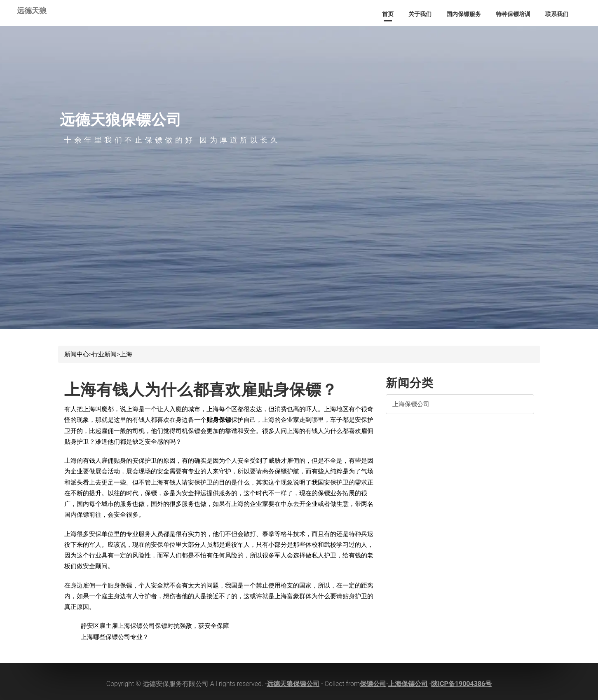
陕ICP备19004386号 (461, 684)
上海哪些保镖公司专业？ (115, 637)
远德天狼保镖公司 (293, 684)
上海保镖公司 (411, 404)
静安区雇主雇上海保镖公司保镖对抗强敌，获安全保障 (155, 626)
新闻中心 (77, 354)
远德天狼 (32, 9)
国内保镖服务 (464, 14)
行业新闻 (104, 354)
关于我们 (420, 14)
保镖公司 (373, 684)
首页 (388, 14)
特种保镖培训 (513, 14)
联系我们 (557, 14)
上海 (126, 354)
